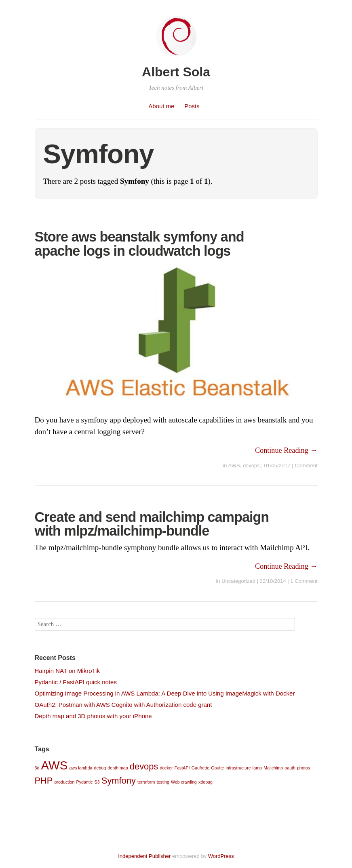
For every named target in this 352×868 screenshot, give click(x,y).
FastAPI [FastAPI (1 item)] (182, 768)
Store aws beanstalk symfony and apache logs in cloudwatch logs (139, 244)
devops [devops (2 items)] (144, 766)
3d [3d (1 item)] (37, 768)
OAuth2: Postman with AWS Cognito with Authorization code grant (123, 705)
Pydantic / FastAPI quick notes (76, 682)
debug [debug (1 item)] (100, 768)
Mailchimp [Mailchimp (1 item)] (273, 768)
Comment (306, 466)
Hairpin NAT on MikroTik (67, 671)
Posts (192, 106)
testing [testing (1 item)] (163, 782)
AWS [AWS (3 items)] (55, 765)
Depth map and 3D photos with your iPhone (93, 716)
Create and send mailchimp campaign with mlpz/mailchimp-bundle (152, 524)
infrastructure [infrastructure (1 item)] (238, 768)
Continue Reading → (286, 450)
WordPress (221, 856)
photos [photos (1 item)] (304, 768)
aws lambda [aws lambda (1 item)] (81, 768)
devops (251, 466)
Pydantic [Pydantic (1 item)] (85, 782)
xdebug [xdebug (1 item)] (206, 782)
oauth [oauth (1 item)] (290, 768)
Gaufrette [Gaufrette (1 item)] (200, 768)
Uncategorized (238, 581)
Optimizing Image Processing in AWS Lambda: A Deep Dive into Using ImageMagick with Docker (165, 693)
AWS (234, 466)
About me (161, 106)
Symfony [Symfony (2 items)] (119, 781)
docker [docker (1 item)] (166, 768)
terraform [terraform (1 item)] (146, 782)
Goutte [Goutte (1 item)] (217, 768)
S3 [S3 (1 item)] (97, 782)
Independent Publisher (144, 856)
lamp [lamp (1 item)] (257, 768)
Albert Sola (176, 72)
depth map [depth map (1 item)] (118, 768)
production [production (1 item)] (65, 782)
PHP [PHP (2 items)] (44, 781)
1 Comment (304, 581)
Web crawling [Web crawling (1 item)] (184, 782)
